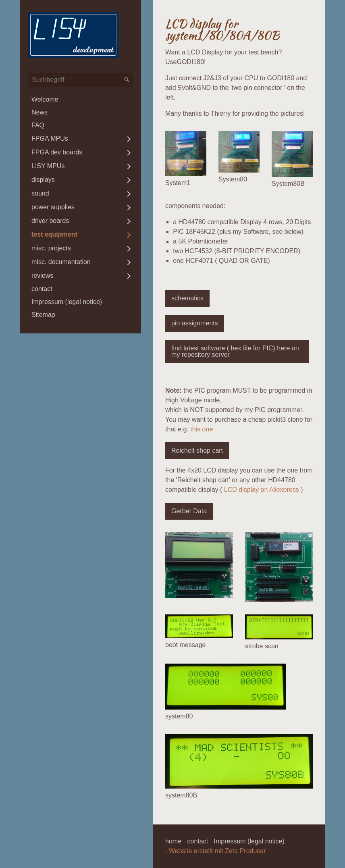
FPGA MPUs (50, 138)
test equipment (54, 234)
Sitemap (43, 315)
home (173, 841)
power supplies (53, 207)
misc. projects (51, 248)
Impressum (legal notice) (67, 302)
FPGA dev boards (57, 152)
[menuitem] (81, 100)
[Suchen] (127, 80)
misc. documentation (61, 262)
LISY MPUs (48, 166)
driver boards (50, 221)
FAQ (38, 125)
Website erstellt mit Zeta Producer (217, 851)
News (39, 112)
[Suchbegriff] (81, 80)
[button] (187, 298)
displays (43, 180)
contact (42, 289)
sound (40, 193)
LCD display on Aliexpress (262, 490)
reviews (42, 276)
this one (202, 429)
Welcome (45, 99)
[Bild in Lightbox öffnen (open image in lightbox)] (186, 154)
